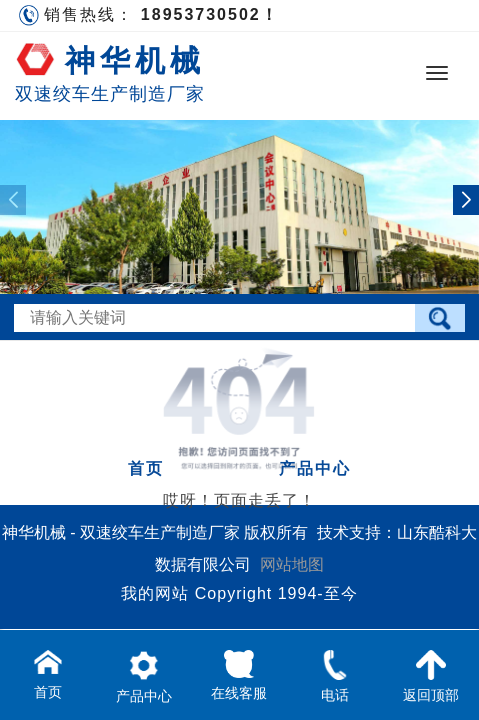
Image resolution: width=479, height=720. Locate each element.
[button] (466, 200)
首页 (146, 468)
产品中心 (315, 468)
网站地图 (292, 564)
